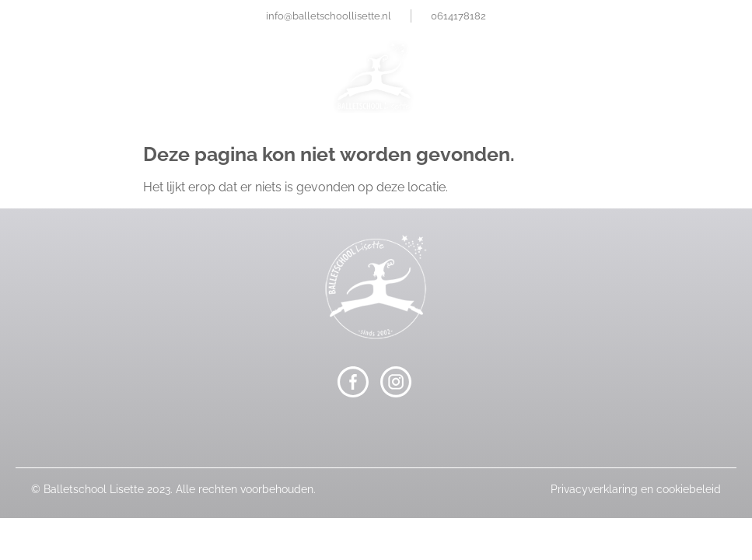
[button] (376, 136)
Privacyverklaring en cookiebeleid (636, 489)
